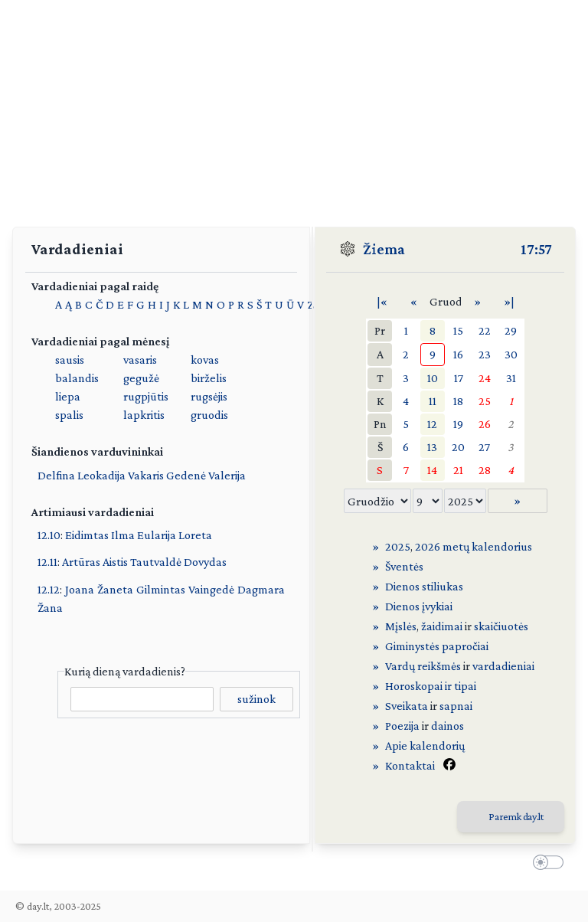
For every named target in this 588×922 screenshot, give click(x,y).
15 (458, 330)
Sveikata (407, 706)
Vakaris (146, 475)
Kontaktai (410, 765)
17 (459, 378)
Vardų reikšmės (423, 666)
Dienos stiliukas (424, 586)
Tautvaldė (156, 562)
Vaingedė (211, 589)
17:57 (536, 249)
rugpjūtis (146, 396)
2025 (398, 546)
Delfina (56, 475)
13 (432, 447)
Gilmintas (161, 589)
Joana (80, 589)
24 (485, 378)
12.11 (47, 562)
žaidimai (442, 626)
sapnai (456, 706)
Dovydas (205, 562)
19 (458, 424)
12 (432, 424)
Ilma (123, 535)
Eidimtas (87, 535)
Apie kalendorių (425, 745)
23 (485, 354)
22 (485, 330)
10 (433, 378)
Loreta (195, 535)
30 (511, 354)
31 (511, 378)
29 (511, 330)
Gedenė (186, 475)
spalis (69, 415)
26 (485, 424)
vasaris (140, 360)
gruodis (209, 415)
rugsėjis (209, 396)
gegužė (141, 378)
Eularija (157, 535)
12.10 (49, 535)
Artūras (81, 562)
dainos (448, 726)
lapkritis (144, 415)
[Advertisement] (294, 107)
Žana (50, 608)
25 (485, 401)
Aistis (115, 562)
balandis (77, 378)
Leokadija (101, 475)
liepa (68, 396)
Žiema (384, 249)
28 (485, 470)
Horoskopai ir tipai (431, 686)
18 (458, 401)
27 (484, 447)
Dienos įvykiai (419, 606)
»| (509, 301)
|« (382, 301)
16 (458, 354)
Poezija (402, 726)
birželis (209, 378)
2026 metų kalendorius (474, 546)
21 (458, 470)
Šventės (404, 566)
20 (458, 447)
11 (433, 401)
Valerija (227, 475)
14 (432, 470)
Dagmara (261, 589)
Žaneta (115, 589)
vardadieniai (503, 666)
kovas (205, 360)
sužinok (256, 699)
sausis (70, 360)
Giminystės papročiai (437, 646)
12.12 (49, 589)
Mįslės (401, 626)
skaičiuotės (501, 626)
